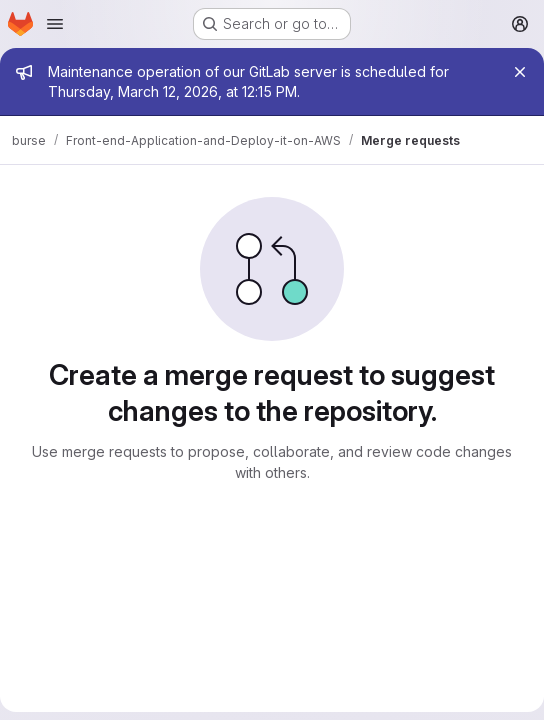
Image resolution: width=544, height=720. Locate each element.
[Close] (520, 72)
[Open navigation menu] (55, 24)
